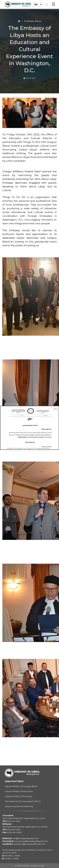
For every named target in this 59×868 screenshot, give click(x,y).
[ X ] (56, 409)
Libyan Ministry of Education (19, 791)
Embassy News (33, 21)
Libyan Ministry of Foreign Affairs (21, 786)
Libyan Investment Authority (19, 806)
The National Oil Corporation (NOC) (23, 801)
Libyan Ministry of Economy (19, 796)
